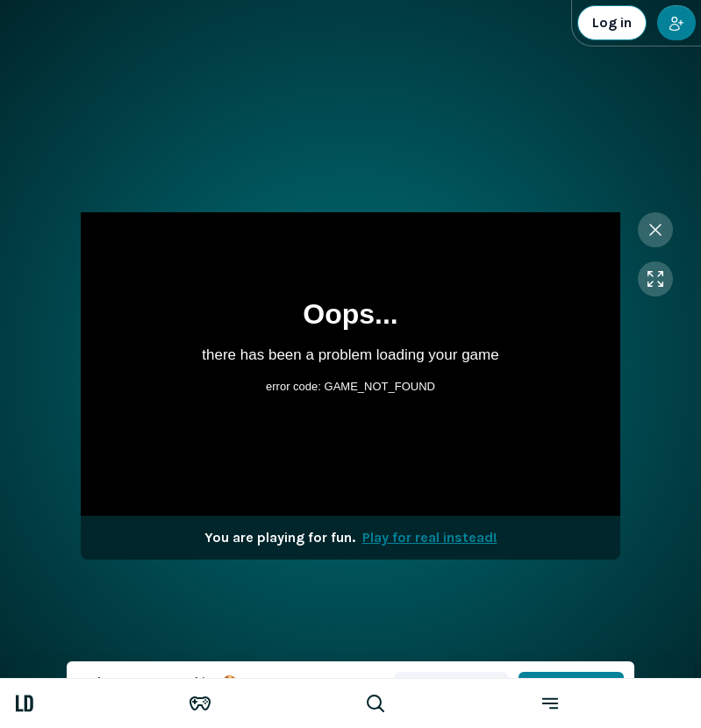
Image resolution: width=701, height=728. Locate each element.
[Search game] (439, 703)
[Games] (263, 703)
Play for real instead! (430, 537)
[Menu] (613, 703)
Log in (612, 22)
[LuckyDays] (88, 703)
